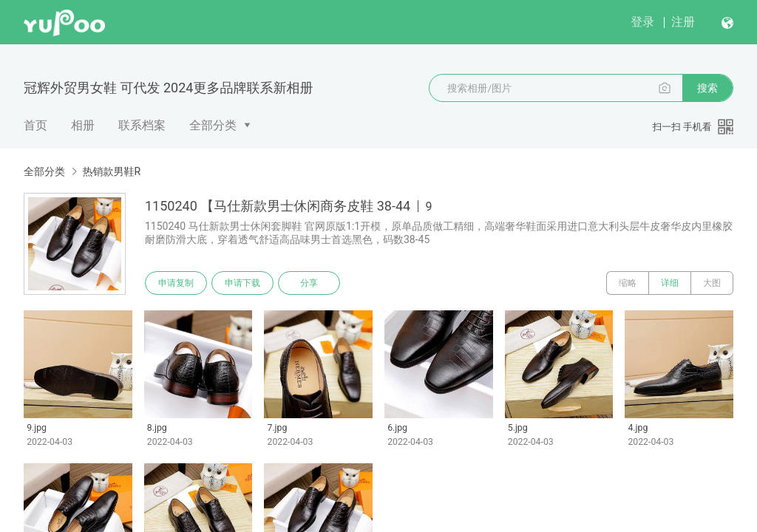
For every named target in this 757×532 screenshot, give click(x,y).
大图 (712, 283)
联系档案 (142, 125)
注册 (683, 22)
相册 (83, 125)
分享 (309, 283)
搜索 (707, 88)
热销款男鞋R (111, 171)
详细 (670, 283)
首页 (35, 125)
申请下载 (242, 283)
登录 (642, 22)
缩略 (628, 283)
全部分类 (213, 125)
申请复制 (176, 283)
